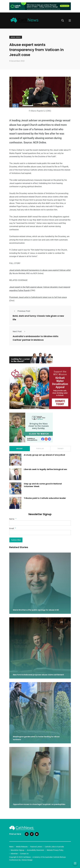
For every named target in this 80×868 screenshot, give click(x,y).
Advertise (14, 854)
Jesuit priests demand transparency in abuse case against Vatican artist (40, 270)
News (11, 847)
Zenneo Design (27, 860)
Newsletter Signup (17, 850)
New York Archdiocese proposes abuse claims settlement (38, 675)
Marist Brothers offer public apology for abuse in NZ (36, 610)
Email (12, 528)
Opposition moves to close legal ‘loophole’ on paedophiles (39, 804)
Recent (19, 449)
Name (13, 519)
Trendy (61, 449)
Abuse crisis (16, 37)
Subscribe (16, 540)
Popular (40, 449)
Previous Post (21, 311)
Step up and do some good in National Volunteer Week (43, 485)
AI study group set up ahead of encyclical (44, 455)
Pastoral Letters (36, 847)
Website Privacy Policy (55, 850)
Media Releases (22, 847)
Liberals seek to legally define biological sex (45, 469)
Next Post (20, 331)
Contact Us (24, 854)
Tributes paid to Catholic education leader (45, 498)
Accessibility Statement (35, 850)
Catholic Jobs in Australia (54, 847)
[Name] (40, 523)
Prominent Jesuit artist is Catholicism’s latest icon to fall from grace (38, 297)
